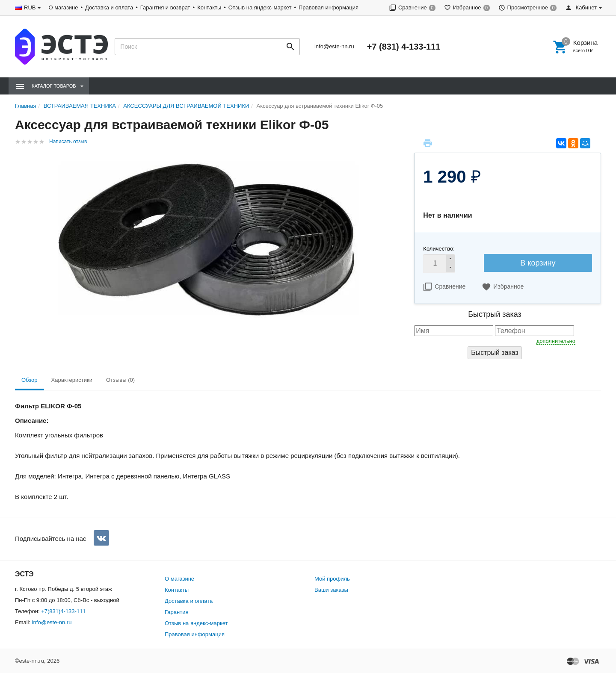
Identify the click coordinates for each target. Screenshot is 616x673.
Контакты (209, 7)
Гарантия (176, 612)
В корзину (538, 263)
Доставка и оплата (109, 7)
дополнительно (556, 341)
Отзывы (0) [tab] (120, 380)
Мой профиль (332, 579)
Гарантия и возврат (165, 7)
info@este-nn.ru (334, 46)
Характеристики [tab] (72, 380)
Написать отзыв (68, 142)
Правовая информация (329, 7)
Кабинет (581, 7)
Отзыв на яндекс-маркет (260, 7)
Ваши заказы (331, 590)
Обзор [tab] (30, 380)
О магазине (63, 7)
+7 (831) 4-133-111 (404, 47)
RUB (30, 7)
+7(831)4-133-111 (63, 611)
